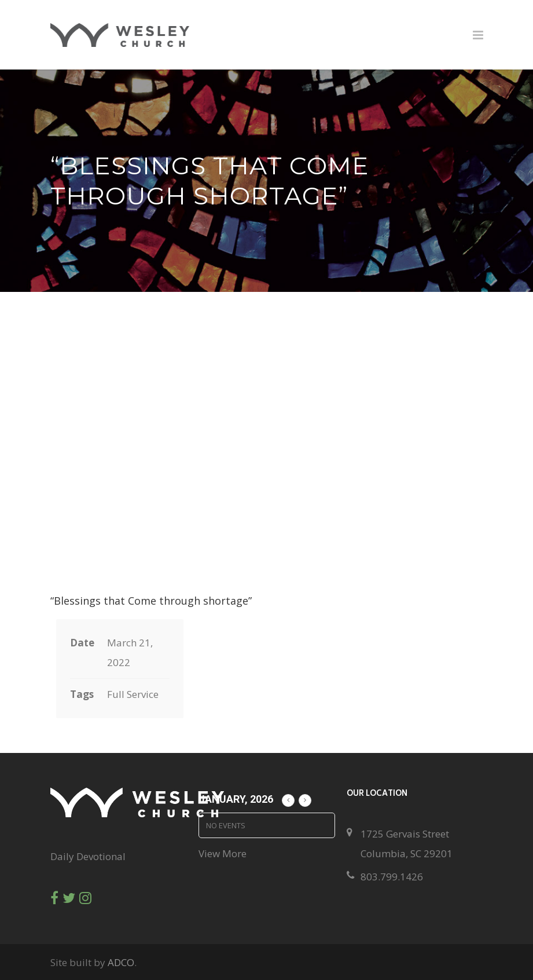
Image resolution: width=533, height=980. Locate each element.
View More (223, 853)
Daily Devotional (88, 856)
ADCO (121, 962)
